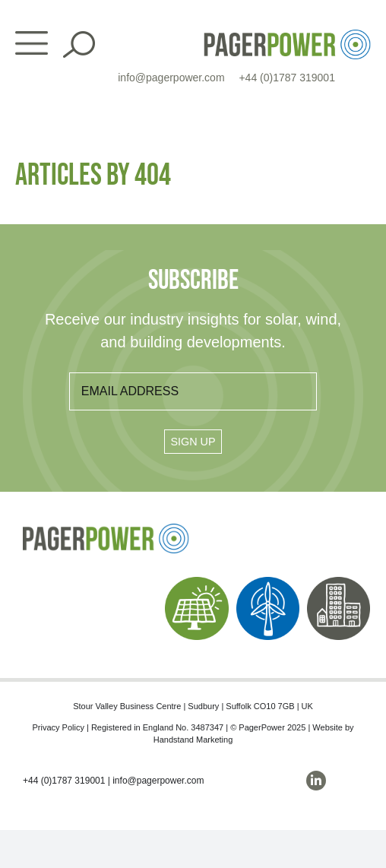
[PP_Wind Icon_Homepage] (268, 583)
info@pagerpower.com (171, 78)
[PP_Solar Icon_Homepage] (196, 583)
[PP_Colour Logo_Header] (287, 35)
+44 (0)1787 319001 (287, 78)
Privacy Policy (58, 727)
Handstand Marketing (193, 740)
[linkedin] (316, 781)
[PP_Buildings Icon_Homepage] (339, 583)
